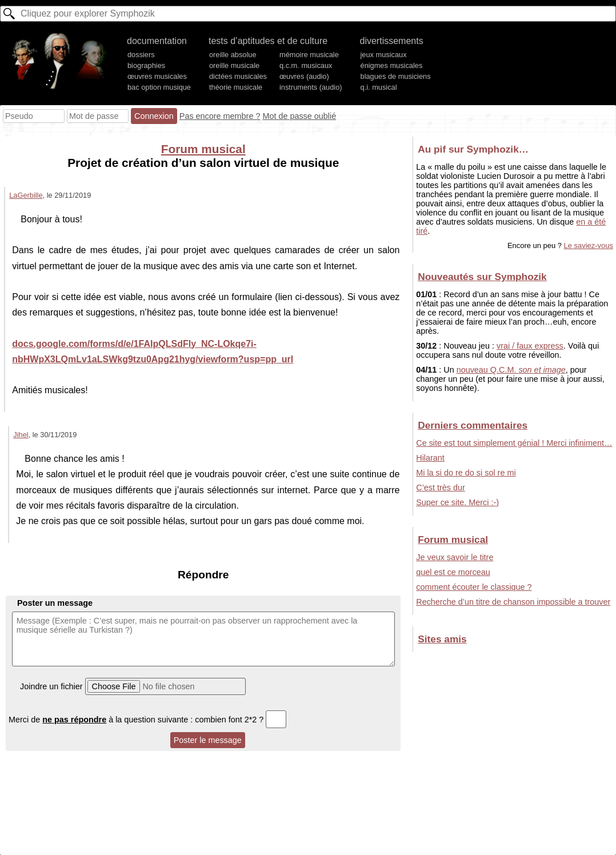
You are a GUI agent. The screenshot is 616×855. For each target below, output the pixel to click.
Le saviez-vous (589, 245)
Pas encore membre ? (220, 116)
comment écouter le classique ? (474, 587)
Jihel (21, 435)
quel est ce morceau (453, 572)
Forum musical (203, 149)
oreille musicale (234, 65)
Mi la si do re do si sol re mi (466, 473)
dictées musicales (238, 76)
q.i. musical (379, 87)
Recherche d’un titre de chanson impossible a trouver (513, 602)
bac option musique (159, 87)
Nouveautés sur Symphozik (482, 277)
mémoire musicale (309, 55)
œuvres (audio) (304, 76)
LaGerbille (26, 195)
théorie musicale (236, 87)
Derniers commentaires (473, 425)
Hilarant (430, 458)
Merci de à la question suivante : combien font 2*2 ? (147, 720)
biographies (146, 65)
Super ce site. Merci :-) (457, 502)
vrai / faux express (530, 346)
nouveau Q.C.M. (511, 370)
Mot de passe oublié (299, 116)
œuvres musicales (157, 76)
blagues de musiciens (396, 76)
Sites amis (442, 639)
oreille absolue (233, 55)
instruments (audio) (311, 87)
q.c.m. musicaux (306, 65)
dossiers (141, 55)
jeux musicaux (384, 55)
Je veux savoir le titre (455, 557)
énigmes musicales (392, 65)
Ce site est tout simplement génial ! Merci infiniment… (514, 443)
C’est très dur (441, 488)
